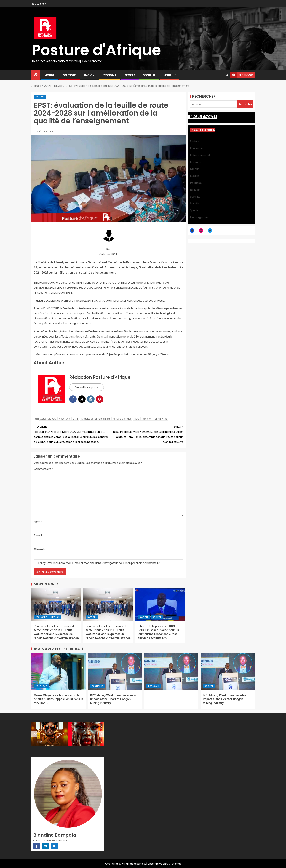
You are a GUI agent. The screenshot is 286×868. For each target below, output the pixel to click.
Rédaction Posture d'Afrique (100, 377)
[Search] (227, 75)
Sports (130, 75)
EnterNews (155, 863)
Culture (195, 141)
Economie (109, 75)
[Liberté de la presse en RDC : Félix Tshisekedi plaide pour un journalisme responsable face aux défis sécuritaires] (160, 605)
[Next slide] (102, 734)
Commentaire (43, 469)
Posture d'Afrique (96, 50)
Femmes (195, 162)
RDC (136, 419)
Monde (49, 75)
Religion (195, 190)
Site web (39, 549)
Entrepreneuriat (200, 155)
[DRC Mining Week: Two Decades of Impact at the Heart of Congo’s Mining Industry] (115, 672)
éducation (65, 419)
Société (157, 617)
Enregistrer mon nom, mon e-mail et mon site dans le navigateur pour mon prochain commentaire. (99, 563)
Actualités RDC (48, 419)
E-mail (39, 535)
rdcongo (146, 419)
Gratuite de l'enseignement (95, 419)
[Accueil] (36, 75)
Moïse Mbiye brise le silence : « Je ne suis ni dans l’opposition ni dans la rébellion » (58, 699)
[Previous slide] (34, 734)
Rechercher (204, 96)
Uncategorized (200, 217)
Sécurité (149, 75)
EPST (75, 419)
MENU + (168, 75)
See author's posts (87, 387)
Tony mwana (160, 419)
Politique (69, 75)
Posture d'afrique (122, 419)
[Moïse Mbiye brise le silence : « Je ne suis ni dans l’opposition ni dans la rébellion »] (59, 672)
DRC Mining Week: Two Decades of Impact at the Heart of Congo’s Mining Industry (113, 699)
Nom (38, 521)
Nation (89, 75)
